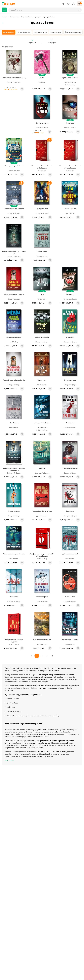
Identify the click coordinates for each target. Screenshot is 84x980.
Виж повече (10, 761)
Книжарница (14, 17)
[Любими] (68, 4)
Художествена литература (31, 17)
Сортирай (32, 41)
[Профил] (73, 4)
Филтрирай (52, 41)
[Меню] (4, 10)
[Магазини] (63, 4)
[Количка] (80, 4)
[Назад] (3, 23)
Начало (4, 17)
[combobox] (42, 10)
